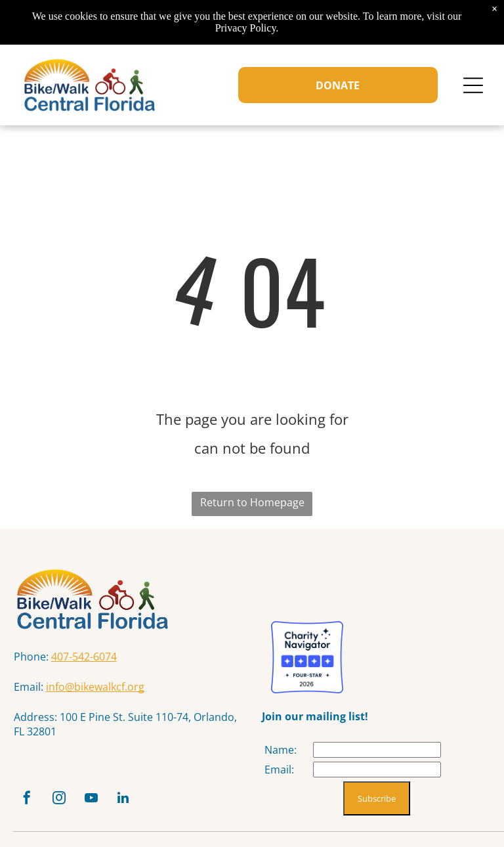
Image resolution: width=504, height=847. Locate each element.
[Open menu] (473, 85)
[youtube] (91, 799)
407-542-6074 (84, 657)
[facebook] (27, 799)
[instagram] (59, 799)
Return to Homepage (252, 502)
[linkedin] (123, 799)
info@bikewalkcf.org (95, 687)
